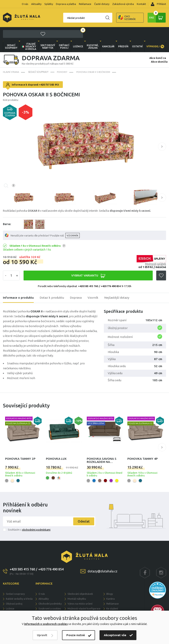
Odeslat (82, 508)
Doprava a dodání (49, 605)
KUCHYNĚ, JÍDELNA (92, 33)
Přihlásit (158, 4)
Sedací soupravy (11, 33)
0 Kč (157, 18)
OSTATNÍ (137, 33)
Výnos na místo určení (80, 590)
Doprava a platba (66, 4)
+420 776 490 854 (51, 556)
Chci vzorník (112, 18)
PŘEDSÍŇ (123, 33)
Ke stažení (112, 595)
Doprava (78, 285)
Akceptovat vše (115, 635)
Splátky (49, 4)
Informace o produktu (19, 285)
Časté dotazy (102, 4)
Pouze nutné (76, 635)
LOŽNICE (78, 33)
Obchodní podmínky (50, 590)
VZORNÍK (73, 222)
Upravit (42, 635)
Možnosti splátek (156, 251)
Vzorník (95, 285)
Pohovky (64, 59)
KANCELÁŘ (108, 33)
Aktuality (36, 4)
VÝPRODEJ (155, 33)
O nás (25, 4)
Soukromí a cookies (50, 595)
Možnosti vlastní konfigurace (84, 595)
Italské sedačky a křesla (29, 33)
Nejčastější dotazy (120, 285)
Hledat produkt (61, 18)
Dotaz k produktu (53, 285)
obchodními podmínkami (36, 516)
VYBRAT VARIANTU (88, 262)
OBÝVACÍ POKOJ (64, 33)
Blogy (110, 580)
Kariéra (111, 585)
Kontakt (141, 4)
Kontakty (112, 600)
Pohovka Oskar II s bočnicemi (96, 59)
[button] (162, 133)
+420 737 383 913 (49, 71)
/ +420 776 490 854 (110, 273)
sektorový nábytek (48, 33)
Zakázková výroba (123, 4)
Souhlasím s (29, 516)
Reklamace (85, 4)
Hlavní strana (12, 59)
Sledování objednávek (80, 580)
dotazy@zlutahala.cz (102, 558)
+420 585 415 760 (88, 273)
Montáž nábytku (77, 585)
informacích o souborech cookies (46, 624)
